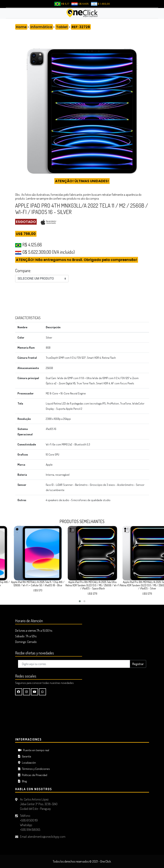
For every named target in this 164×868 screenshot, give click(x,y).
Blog (22, 781)
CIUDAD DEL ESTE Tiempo (82, 720)
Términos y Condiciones (34, 769)
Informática (41, 27)
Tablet (62, 27)
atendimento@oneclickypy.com (47, 837)
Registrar (138, 664)
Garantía (25, 756)
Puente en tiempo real (34, 750)
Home (21, 27)
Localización (27, 763)
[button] (80, 601)
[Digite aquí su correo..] (74, 664)
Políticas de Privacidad (33, 775)
